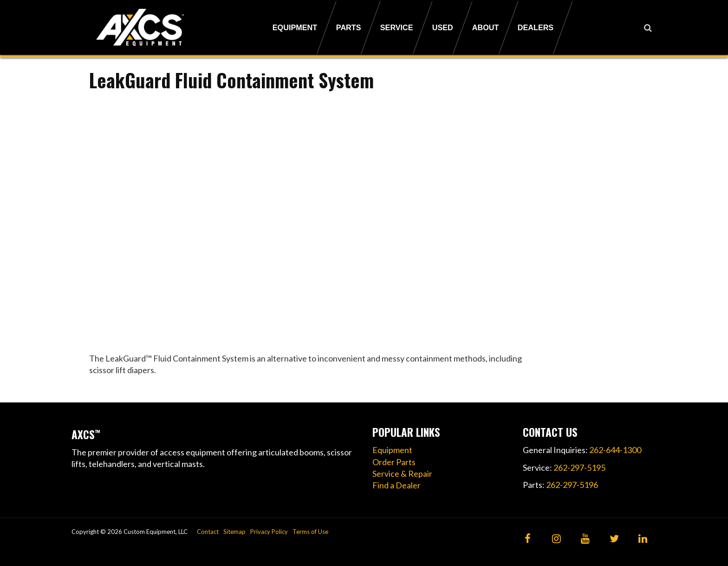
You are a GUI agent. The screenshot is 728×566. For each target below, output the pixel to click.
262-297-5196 (572, 485)
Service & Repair (402, 474)
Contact (208, 532)
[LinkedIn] (643, 539)
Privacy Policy (269, 532)
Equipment (392, 450)
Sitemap (234, 532)
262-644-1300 (615, 450)
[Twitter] (614, 539)
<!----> (306, 219)
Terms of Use (310, 532)
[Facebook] (528, 539)
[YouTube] (585, 539)
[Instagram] (556, 539)
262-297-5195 (579, 467)
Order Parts (394, 462)
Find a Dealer (396, 485)
